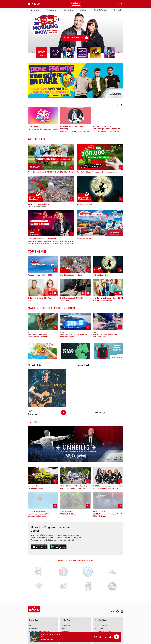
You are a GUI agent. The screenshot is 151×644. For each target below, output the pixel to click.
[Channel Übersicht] (100, 637)
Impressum (33, 625)
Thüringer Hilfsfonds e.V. (104, 632)
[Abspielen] (117, 637)
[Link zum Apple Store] (39, 547)
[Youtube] (29, 4)
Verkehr (83, 10)
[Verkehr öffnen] (39, 4)
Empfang (65, 632)
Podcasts (118, 10)
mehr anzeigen (100, 412)
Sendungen (66, 625)
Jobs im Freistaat (101, 625)
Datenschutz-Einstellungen (39, 632)
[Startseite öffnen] (76, 4)
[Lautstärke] (95, 637)
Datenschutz (34, 628)
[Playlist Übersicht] (105, 637)
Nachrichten (68, 10)
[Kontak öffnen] (119, 4)
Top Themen (34, 10)
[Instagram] (32, 4)
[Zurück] (117, 105)
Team (64, 628)
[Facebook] (35, 4)
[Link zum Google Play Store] (58, 547)
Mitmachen (51, 10)
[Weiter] (122, 105)
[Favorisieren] (110, 637)
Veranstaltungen (100, 10)
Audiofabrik (99, 628)
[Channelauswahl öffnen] (122, 4)
